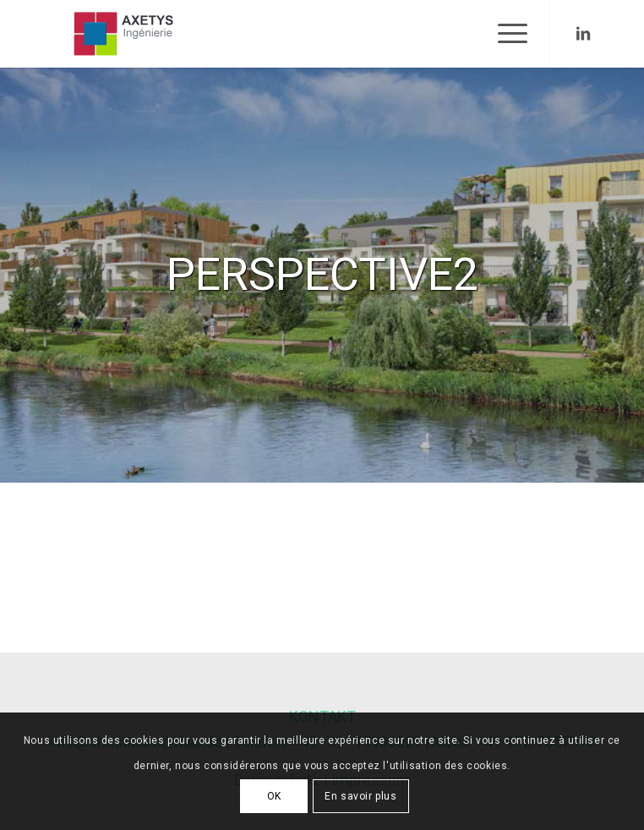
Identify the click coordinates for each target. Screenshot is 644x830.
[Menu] (504, 34)
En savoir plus (360, 796)
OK (274, 796)
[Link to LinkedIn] (583, 34)
